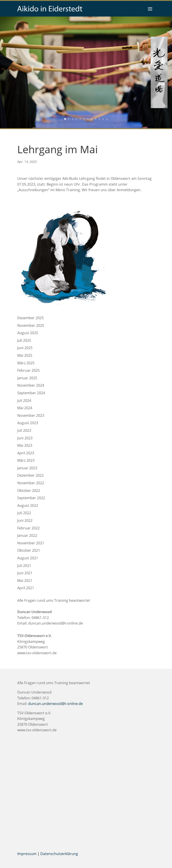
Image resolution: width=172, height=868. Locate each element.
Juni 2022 (25, 520)
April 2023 (26, 453)
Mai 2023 (25, 445)
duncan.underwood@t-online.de (56, 623)
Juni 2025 (25, 348)
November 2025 (31, 325)
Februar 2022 (28, 528)
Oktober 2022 (29, 491)
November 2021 (31, 543)
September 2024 (31, 393)
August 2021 (28, 558)
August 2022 (28, 505)
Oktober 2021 (29, 550)
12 (107, 119)
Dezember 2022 (30, 475)
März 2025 (26, 363)
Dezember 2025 (30, 318)
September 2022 (31, 498)
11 (103, 119)
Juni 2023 (25, 438)
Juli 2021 (24, 566)
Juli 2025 (24, 340)
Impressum (27, 854)
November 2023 (31, 415)
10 (99, 119)
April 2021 (26, 588)
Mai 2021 (25, 581)
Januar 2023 (27, 468)
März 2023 (26, 460)
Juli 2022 (24, 513)
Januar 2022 (27, 535)
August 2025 (28, 333)
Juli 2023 (24, 430)
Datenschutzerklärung (59, 854)
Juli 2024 (24, 400)
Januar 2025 (27, 378)
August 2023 (28, 423)
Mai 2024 (25, 408)
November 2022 (31, 483)
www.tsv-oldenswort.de (37, 653)
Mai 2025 (25, 355)
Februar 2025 (28, 370)
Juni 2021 (25, 573)
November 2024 (31, 385)
